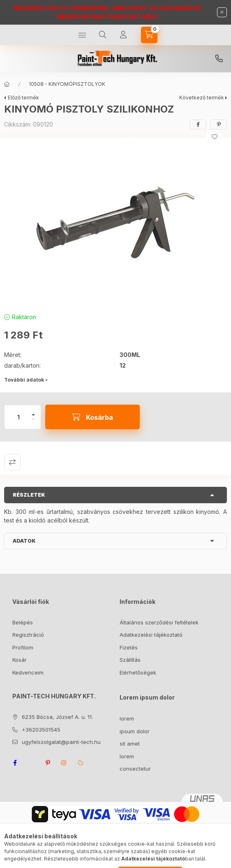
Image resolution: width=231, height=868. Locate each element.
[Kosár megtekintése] (149, 35)
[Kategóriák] (82, 35)
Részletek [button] (29, 495)
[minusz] (33, 423)
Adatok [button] (24, 541)
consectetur (135, 769)
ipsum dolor (135, 731)
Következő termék (202, 98)
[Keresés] (103, 35)
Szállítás (130, 660)
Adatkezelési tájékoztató (151, 635)
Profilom (23, 647)
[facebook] (198, 124)
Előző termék (23, 98)
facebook (15, 763)
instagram (64, 763)
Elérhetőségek (138, 672)
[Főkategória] (7, 84)
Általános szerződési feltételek (159, 622)
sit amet (130, 744)
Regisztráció (28, 635)
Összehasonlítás (12, 462)
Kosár (20, 660)
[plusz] (33, 411)
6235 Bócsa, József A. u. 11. (57, 717)
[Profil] (123, 35)
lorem (127, 718)
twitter (31, 763)
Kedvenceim (28, 672)
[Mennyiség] (18, 417)
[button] (115, 223)
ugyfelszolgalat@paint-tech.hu (61, 742)
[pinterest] (219, 124)
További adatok (24, 380)
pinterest (48, 763)
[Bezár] (222, 12)
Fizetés (129, 647)
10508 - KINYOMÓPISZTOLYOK (67, 84)
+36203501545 (219, 59)
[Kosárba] (92, 417)
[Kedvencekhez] (215, 137)
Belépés (23, 622)
